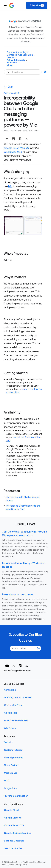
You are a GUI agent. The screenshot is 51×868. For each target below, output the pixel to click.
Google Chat (16, 131)
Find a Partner (11, 765)
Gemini (12, 58)
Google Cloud (11, 810)
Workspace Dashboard (16, 721)
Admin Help (10, 690)
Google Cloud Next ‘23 (16, 148)
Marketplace (11, 773)
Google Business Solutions (18, 833)
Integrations (10, 788)
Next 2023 (28, 131)
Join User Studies (13, 848)
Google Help (11, 713)
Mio (10, 186)
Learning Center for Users (18, 698)
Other (37, 131)
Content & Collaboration (21, 55)
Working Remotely (14, 758)
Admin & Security (17, 60)
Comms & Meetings (18, 52)
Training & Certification (16, 796)
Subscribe (37, 5)
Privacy (18, 865)
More (11, 65)
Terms (25, 865)
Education (13, 63)
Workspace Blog (13, 152)
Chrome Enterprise (14, 826)
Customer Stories (13, 750)
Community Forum (14, 705)
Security (8, 742)
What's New (10, 728)
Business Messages (14, 841)
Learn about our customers (18, 595)
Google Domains (13, 818)
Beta (6, 131)
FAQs (7, 781)
